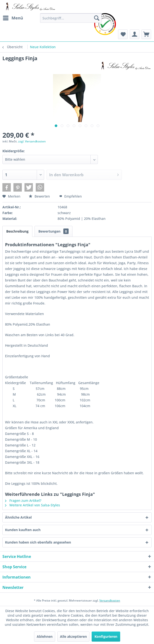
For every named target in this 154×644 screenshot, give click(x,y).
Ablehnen (45, 636)
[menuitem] (13, 18)
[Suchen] (97, 18)
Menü (13, 17)
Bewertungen (53, 231)
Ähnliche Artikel (18, 517)
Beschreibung (17, 231)
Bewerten (40, 196)
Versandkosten (110, 600)
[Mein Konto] (135, 34)
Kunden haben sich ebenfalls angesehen (38, 542)
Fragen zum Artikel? (23, 501)
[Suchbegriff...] (71, 18)
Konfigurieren (106, 636)
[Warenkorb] (146, 34)
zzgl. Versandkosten (32, 141)
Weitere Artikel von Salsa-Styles (33, 505)
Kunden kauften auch (23, 530)
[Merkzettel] (123, 34)
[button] (7, 187)
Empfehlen (71, 196)
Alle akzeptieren (73, 636)
